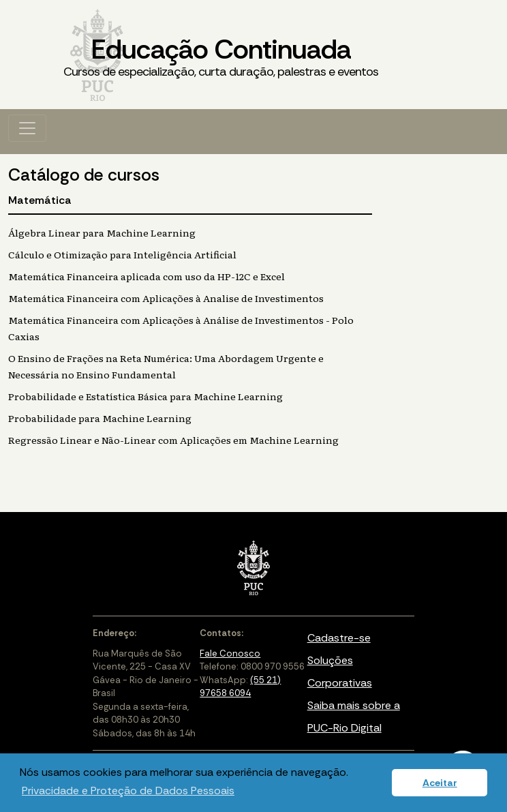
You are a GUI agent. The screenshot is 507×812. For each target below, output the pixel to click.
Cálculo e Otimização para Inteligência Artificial (122, 254)
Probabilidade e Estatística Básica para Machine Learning (145, 396)
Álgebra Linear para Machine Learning (102, 232)
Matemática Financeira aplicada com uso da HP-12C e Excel (147, 276)
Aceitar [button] (440, 783)
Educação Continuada (221, 56)
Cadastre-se (339, 638)
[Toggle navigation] (27, 128)
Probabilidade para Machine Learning (100, 418)
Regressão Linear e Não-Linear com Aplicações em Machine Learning (173, 440)
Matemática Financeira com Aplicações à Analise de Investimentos (166, 298)
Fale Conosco (230, 653)
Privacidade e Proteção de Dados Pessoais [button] (128, 791)
